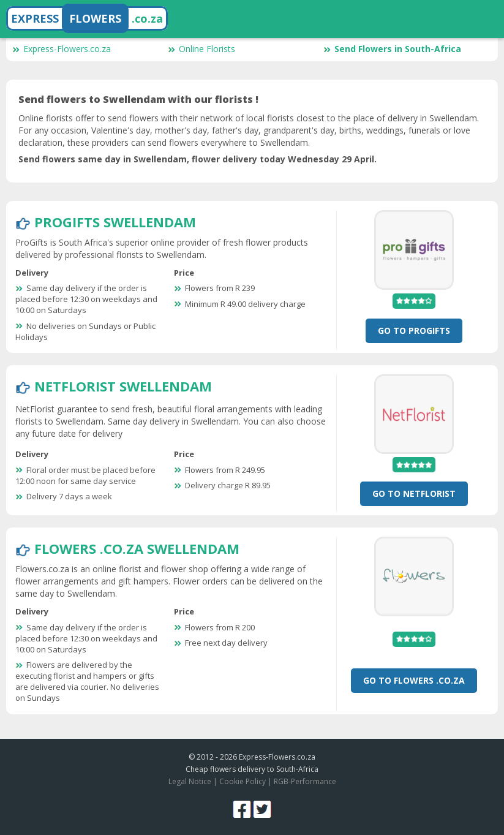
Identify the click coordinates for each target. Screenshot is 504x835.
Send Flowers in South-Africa (392, 49)
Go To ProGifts (414, 331)
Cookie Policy (243, 781)
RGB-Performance (305, 781)
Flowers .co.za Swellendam (137, 548)
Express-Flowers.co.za (62, 49)
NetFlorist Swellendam (123, 386)
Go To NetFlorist (414, 493)
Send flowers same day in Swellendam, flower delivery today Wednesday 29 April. (197, 159)
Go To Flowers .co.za (414, 680)
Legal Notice (190, 781)
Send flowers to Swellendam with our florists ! (138, 99)
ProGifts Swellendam (115, 222)
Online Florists (201, 49)
